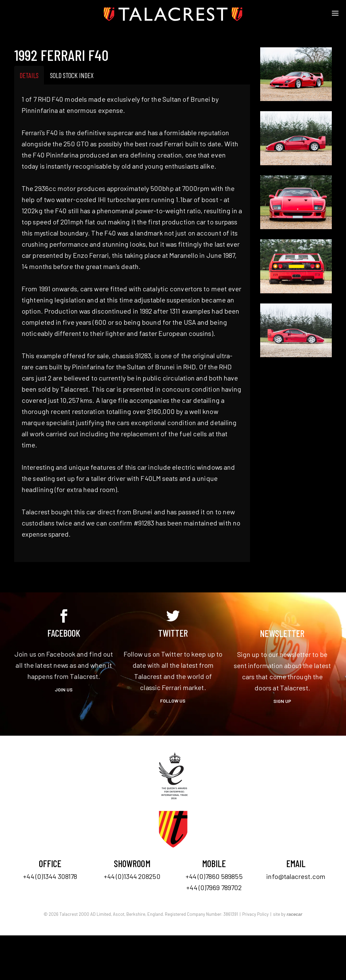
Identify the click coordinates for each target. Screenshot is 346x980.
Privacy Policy (255, 914)
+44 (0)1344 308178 (50, 876)
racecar (294, 914)
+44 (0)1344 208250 (132, 876)
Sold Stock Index (72, 75)
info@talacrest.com (296, 876)
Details (29, 75)
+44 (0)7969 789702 (214, 887)
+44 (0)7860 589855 (214, 876)
